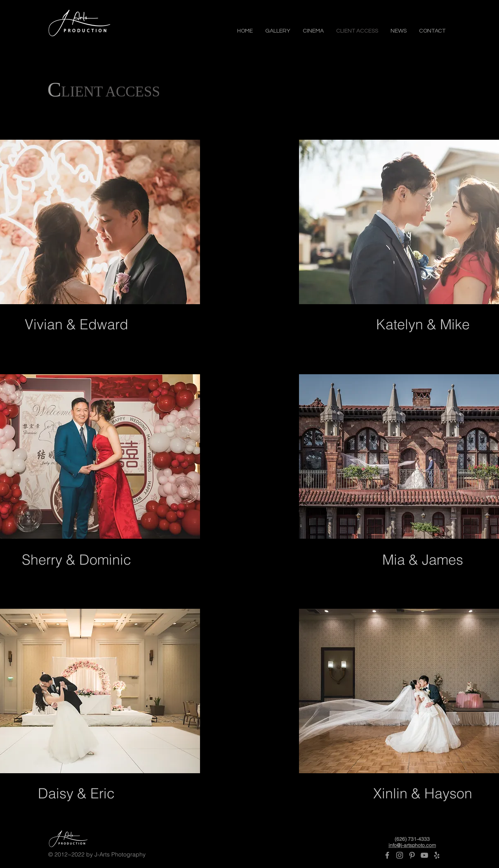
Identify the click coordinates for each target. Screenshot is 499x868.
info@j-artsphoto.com (412, 845)
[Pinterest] (412, 855)
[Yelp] (437, 855)
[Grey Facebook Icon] (387, 855)
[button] (278, 30)
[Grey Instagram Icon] (400, 855)
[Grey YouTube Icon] (424, 855)
